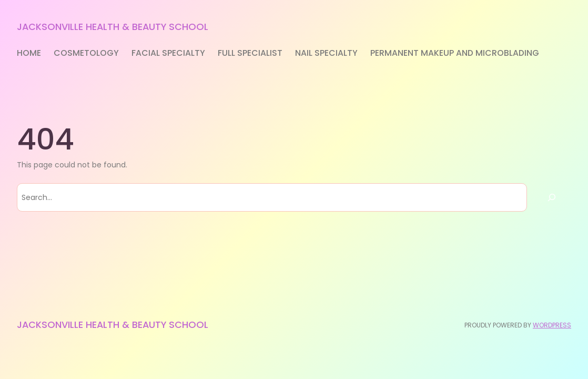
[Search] (552, 197)
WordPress (552, 325)
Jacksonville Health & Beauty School (113, 27)
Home (29, 53)
